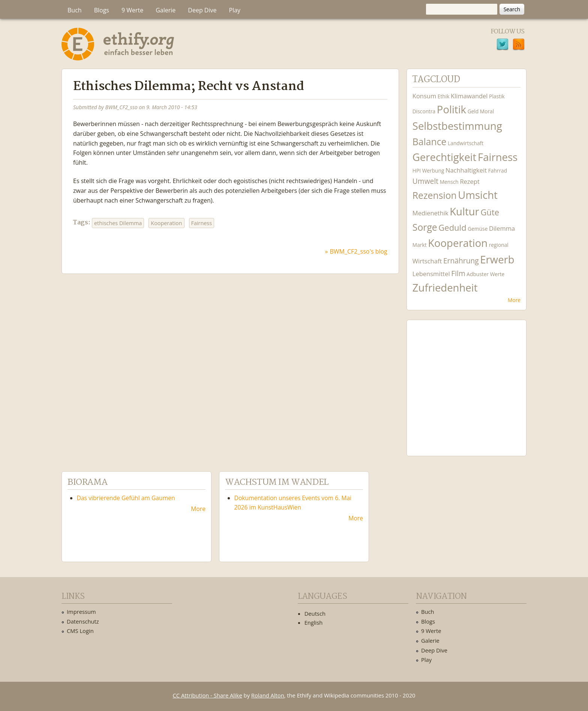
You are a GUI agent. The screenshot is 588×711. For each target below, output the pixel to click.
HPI (417, 171)
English (314, 622)
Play (235, 10)
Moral (487, 111)
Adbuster (478, 274)
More (514, 300)
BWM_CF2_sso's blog (359, 251)
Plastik (497, 96)
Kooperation (166, 223)
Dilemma (502, 228)
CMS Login (80, 631)
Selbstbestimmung (457, 126)
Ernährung (461, 261)
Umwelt (425, 181)
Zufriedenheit (445, 288)
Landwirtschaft (466, 143)
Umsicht (478, 195)
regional (499, 245)
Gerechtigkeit (445, 157)
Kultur (464, 211)
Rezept (469, 181)
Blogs (102, 10)
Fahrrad (498, 171)
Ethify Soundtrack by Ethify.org (466, 382)
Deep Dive (202, 10)
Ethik (444, 96)
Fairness (202, 223)
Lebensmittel (431, 274)
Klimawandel (469, 96)
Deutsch (315, 613)
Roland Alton (268, 695)
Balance (430, 142)
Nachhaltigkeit (466, 170)
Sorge (425, 227)
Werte (497, 274)
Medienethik (430, 213)
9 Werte (132, 10)
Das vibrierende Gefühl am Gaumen (126, 498)
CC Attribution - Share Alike (208, 695)
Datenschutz (83, 621)
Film (458, 273)
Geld (473, 111)
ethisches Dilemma (118, 223)
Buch (75, 10)
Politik (451, 109)
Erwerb (497, 259)
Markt (420, 245)
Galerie (166, 10)
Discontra (424, 111)
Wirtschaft (427, 261)
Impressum (81, 612)
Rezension (435, 195)
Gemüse (478, 229)
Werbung (433, 171)
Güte (490, 212)
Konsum (424, 96)
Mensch (449, 182)
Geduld (452, 227)
